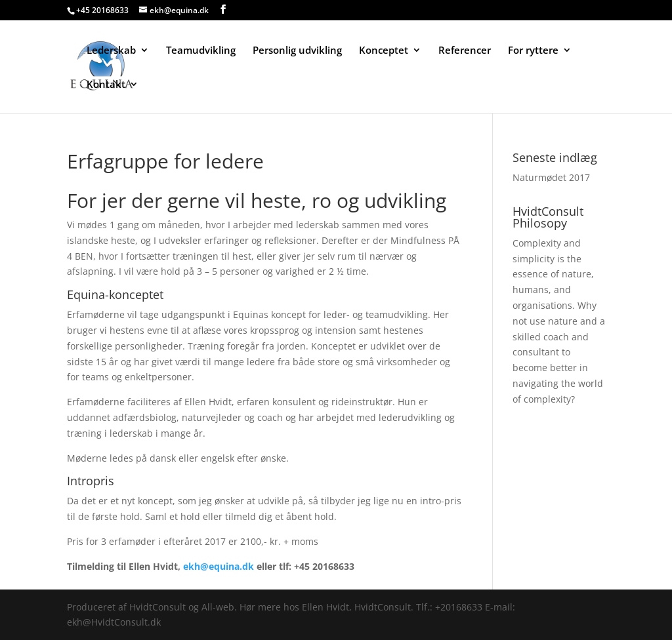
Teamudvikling (201, 51)
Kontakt (106, 85)
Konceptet (384, 51)
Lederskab (111, 51)
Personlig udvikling (297, 51)
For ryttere (533, 51)
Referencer (465, 51)
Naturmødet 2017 (551, 177)
